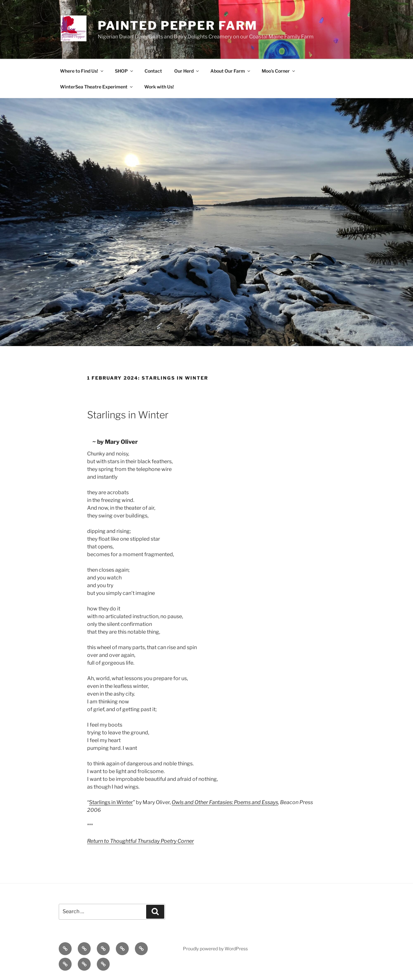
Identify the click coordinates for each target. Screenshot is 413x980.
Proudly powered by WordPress (215, 949)
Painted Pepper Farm (178, 26)
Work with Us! (159, 87)
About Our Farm (231, 71)
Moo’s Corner (279, 71)
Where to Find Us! (82, 71)
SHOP (124, 71)
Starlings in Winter (111, 802)
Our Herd (187, 71)
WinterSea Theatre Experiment (97, 87)
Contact (153, 71)
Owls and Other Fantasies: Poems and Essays (225, 802)
